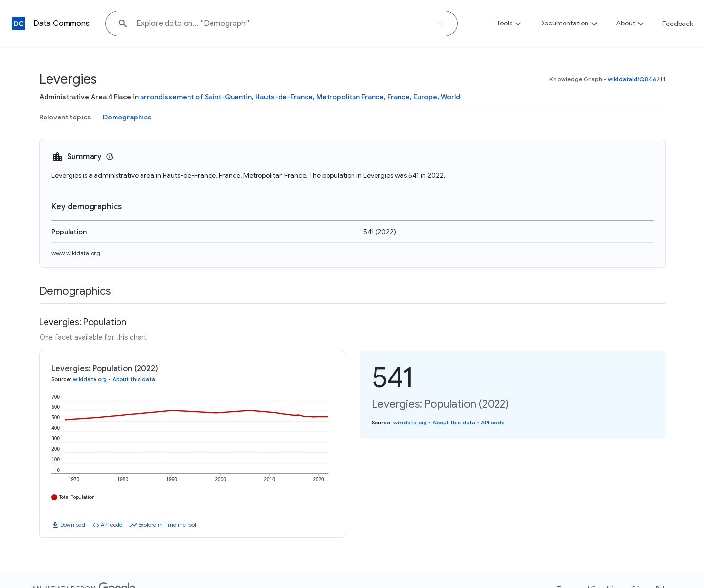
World (450, 97)
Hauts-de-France (284, 97)
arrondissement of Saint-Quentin (196, 97)
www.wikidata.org (76, 253)
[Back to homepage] (19, 24)
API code (112, 525)
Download (73, 525)
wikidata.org (90, 379)
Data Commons (61, 24)
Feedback (678, 24)
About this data (134, 379)
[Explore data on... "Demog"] (282, 24)
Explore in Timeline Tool (167, 525)
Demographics (127, 117)
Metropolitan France (350, 97)
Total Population (77, 497)
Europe (425, 97)
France (399, 97)
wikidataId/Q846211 (637, 79)
